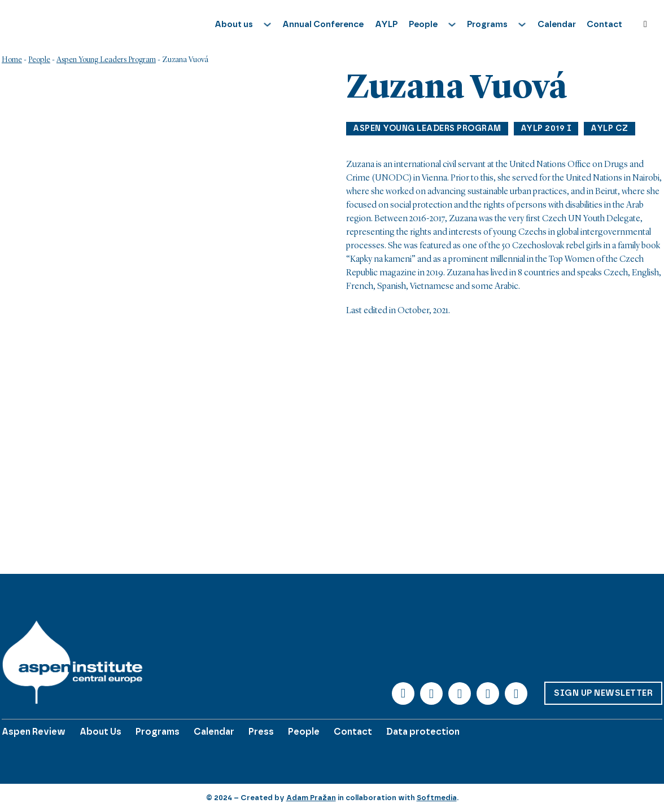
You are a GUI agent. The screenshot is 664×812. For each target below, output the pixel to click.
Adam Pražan (311, 798)
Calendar (557, 24)
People (39, 60)
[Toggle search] (645, 24)
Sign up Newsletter (603, 693)
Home (12, 60)
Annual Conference (323, 24)
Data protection (423, 732)
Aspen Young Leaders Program (106, 60)
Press (261, 732)
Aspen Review (34, 732)
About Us (101, 732)
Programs (158, 732)
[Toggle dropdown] (267, 25)
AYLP (386, 24)
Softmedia (437, 798)
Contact (604, 24)
